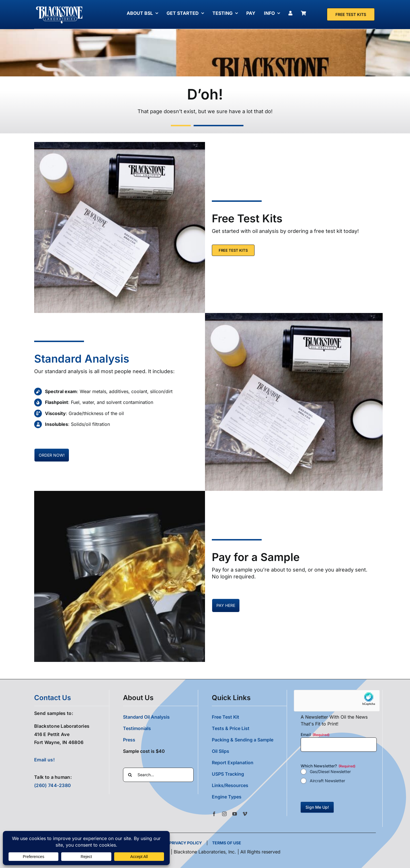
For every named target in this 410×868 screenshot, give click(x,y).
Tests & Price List (231, 728)
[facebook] (214, 814)
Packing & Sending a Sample (243, 740)
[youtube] (235, 814)
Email (315, 735)
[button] (249, 797)
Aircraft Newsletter (327, 781)
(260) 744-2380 (53, 785)
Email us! (44, 760)
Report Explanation (233, 763)
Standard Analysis (82, 359)
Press (129, 740)
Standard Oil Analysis (146, 717)
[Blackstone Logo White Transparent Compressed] (59, 7)
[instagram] (224, 814)
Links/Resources (230, 785)
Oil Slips (221, 751)
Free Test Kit (225, 717)
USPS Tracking (228, 774)
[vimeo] (245, 814)
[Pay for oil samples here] (52, 455)
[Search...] (158, 775)
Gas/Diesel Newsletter (330, 772)
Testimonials (137, 728)
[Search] (130, 775)
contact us (53, 698)
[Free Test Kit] (351, 14)
